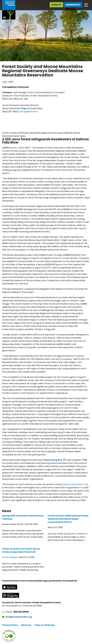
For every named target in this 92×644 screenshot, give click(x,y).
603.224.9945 (21, 612)
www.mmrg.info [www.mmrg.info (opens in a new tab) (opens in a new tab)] (53, 460)
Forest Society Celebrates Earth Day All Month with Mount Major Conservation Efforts (68, 519)
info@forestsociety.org (19, 617)
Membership (73, 5)
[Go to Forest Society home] (9, 10)
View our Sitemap (44, 625)
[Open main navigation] (86, 5)
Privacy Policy (10, 625)
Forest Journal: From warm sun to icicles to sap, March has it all (21, 550)
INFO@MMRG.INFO (29, 112)
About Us (26, 625)
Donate (56, 5)
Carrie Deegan (10, 557)
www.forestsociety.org (75, 484)
